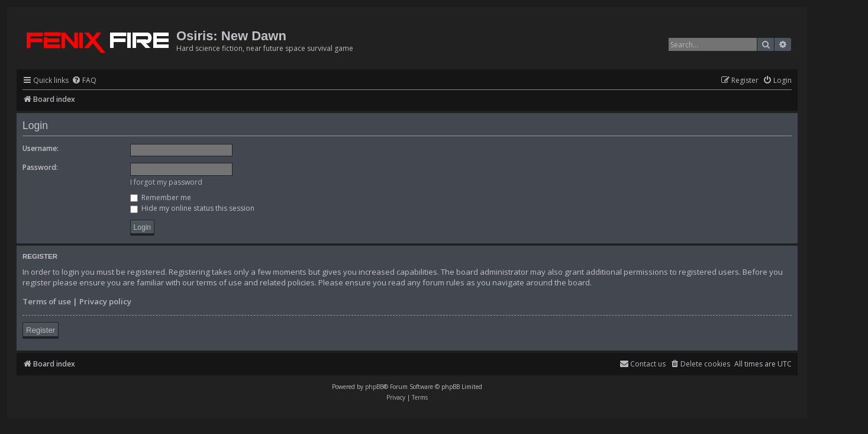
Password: (40, 167)
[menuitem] (84, 81)
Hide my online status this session (192, 208)
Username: (41, 148)
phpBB (374, 387)
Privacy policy (105, 301)
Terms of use (47, 301)
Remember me (161, 197)
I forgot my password (166, 182)
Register (41, 330)
